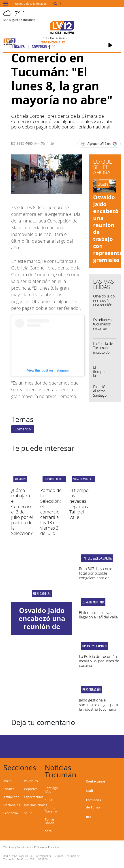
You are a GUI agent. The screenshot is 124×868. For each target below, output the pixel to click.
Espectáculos (34, 797)
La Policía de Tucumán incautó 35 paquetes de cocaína (103, 352)
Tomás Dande (50, 821)
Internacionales (36, 805)
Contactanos (96, 781)
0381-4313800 (39, 859)
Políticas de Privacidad (47, 847)
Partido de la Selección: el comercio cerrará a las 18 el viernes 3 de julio (51, 512)
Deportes (31, 789)
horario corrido (54, 479)
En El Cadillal (42, 594)
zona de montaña (83, 479)
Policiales (31, 781)
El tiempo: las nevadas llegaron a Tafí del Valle (80, 504)
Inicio (7, 781)
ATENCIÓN (20, 479)
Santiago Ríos (51, 790)
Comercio (23, 429)
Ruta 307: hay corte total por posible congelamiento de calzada (96, 575)
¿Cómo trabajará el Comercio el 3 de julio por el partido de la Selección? (22, 512)
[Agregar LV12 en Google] (99, 144)
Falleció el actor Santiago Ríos (100, 393)
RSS (89, 817)
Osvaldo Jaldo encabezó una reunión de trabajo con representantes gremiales (42, 630)
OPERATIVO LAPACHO (95, 646)
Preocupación (91, 690)
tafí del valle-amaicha (97, 558)
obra (48, 831)
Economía (11, 813)
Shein (49, 800)
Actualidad (11, 797)
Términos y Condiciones (17, 847)
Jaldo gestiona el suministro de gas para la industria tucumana (98, 705)
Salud (28, 813)
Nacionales (12, 805)
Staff (90, 791)
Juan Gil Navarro (51, 809)
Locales (9, 789)
